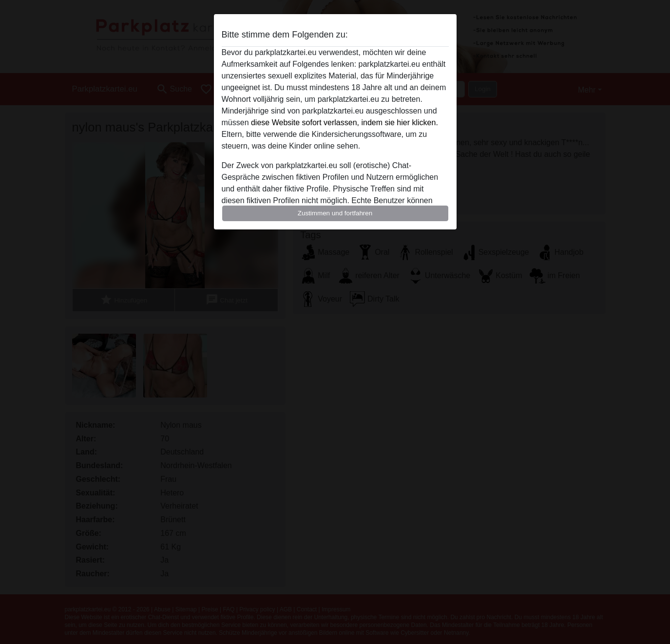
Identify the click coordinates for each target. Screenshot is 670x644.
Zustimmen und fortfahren (335, 213)
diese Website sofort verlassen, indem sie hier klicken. (345, 123)
